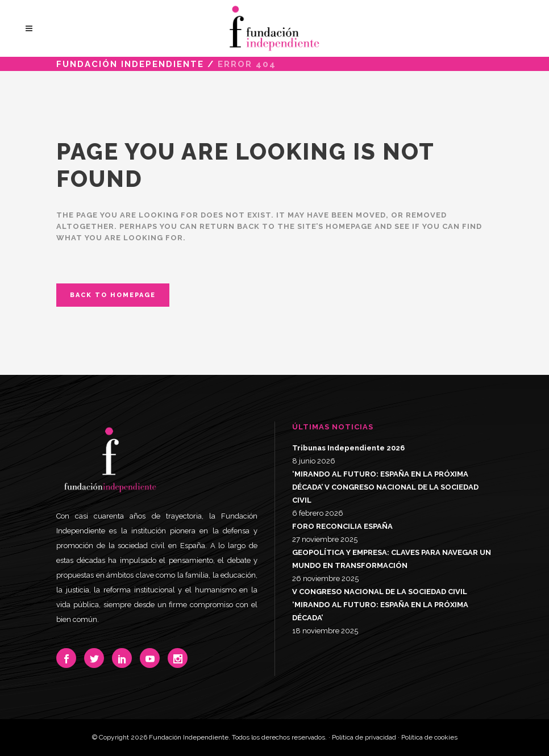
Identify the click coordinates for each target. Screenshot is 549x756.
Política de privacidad (364, 737)
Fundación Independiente (130, 64)
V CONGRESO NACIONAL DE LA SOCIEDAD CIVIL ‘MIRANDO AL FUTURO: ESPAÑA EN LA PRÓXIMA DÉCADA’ (380, 605)
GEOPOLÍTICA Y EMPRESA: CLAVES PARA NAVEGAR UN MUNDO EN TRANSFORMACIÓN (392, 559)
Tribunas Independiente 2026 (348, 448)
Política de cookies (429, 737)
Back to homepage (113, 295)
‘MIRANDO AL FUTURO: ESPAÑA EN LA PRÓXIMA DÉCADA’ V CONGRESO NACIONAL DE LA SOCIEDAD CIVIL (385, 487)
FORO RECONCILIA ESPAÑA (342, 526)
